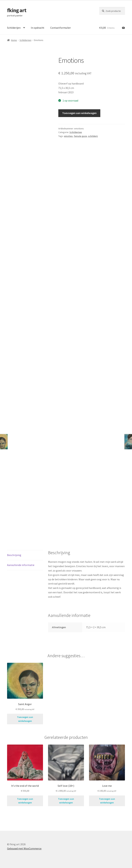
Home (14, 40)
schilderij (93, 136)
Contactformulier (61, 28)
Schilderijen (14, 28)
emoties (68, 136)
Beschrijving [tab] (14, 555)
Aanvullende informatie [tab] (21, 565)
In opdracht (38, 28)
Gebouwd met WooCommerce (24, 848)
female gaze (80, 136)
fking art (17, 10)
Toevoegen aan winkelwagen (79, 113)
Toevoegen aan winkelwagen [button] (25, 719)
